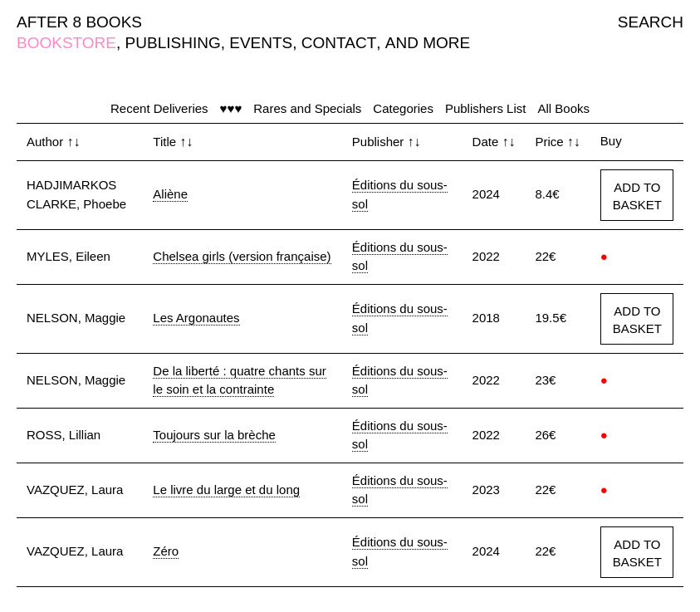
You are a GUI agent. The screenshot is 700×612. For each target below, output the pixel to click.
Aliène (170, 194)
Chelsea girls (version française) (242, 256)
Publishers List (486, 108)
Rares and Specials (307, 108)
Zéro (166, 551)
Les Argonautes (196, 318)
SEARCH (651, 22)
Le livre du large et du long (226, 490)
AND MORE (428, 43)
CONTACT (339, 43)
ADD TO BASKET (637, 196)
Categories (403, 108)
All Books (563, 108)
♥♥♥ (231, 108)
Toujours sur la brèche (214, 435)
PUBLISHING (173, 43)
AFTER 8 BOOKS (79, 22)
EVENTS (261, 43)
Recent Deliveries (159, 108)
